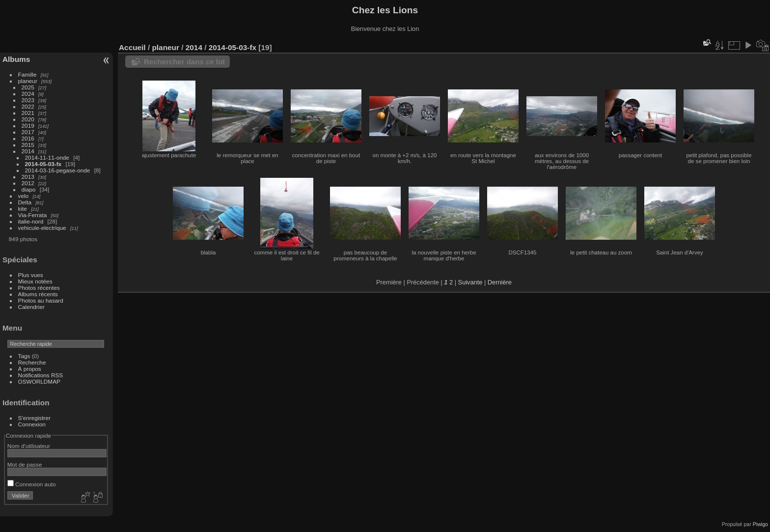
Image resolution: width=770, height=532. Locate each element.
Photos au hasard (41, 300)
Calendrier (31, 307)
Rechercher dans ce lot (184, 62)
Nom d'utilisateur (29, 446)
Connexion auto (32, 484)
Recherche (32, 362)
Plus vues (31, 275)
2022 (28, 106)
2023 (28, 100)
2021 (28, 113)
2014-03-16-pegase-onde (58, 170)
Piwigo (760, 524)
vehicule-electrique (42, 228)
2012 (28, 183)
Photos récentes (39, 288)
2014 (28, 151)
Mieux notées (35, 281)
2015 (28, 145)
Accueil (132, 47)
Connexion (32, 424)
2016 (28, 138)
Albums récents (38, 294)
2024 (28, 94)
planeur (28, 81)
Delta (25, 202)
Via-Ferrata (33, 215)
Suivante (470, 282)
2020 (28, 119)
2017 (28, 132)
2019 (28, 126)
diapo (29, 189)
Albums (16, 59)
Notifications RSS (41, 375)
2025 (28, 87)
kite (23, 209)
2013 (28, 177)
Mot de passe (25, 464)
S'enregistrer (34, 418)
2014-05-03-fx (43, 164)
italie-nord (31, 221)
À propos (30, 369)
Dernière (500, 282)
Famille (27, 74)
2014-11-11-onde (47, 157)
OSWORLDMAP (39, 381)
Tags (24, 356)
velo (24, 196)
